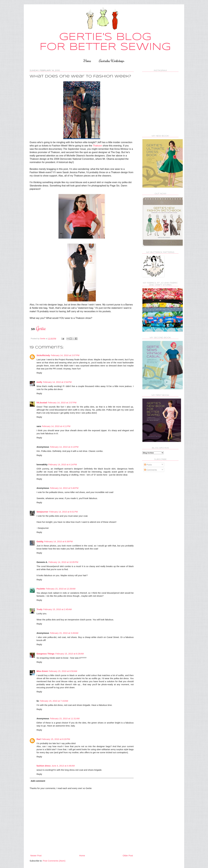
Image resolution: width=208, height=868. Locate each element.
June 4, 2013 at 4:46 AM (63, 766)
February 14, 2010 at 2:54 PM (57, 382)
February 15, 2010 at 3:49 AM (64, 633)
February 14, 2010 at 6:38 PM (58, 541)
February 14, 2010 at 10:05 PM (63, 562)
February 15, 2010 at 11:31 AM (65, 718)
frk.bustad (42, 403)
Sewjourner (42, 512)
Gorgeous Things (45, 654)
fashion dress (44, 766)
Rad (39, 739)
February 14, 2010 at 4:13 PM (64, 447)
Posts (148, 465)
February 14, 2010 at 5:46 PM (64, 488)
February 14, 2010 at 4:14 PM (63, 464)
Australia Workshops (112, 61)
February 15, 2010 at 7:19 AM (54, 701)
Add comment (38, 781)
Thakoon (97, 146)
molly (39, 382)
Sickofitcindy (43, 355)
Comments (151, 470)
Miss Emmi (42, 671)
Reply (39, 373)
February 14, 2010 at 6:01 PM (63, 512)
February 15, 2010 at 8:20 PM (56, 739)
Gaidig (40, 541)
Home (87, 61)
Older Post (128, 856)
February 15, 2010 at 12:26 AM (61, 589)
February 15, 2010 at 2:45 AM (57, 609)
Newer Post (36, 856)
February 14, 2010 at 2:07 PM (65, 355)
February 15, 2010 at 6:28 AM (69, 654)
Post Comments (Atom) (54, 861)
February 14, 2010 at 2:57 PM (62, 403)
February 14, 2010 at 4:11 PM (56, 426)
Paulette (41, 589)
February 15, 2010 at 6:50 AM (63, 671)
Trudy (40, 609)
